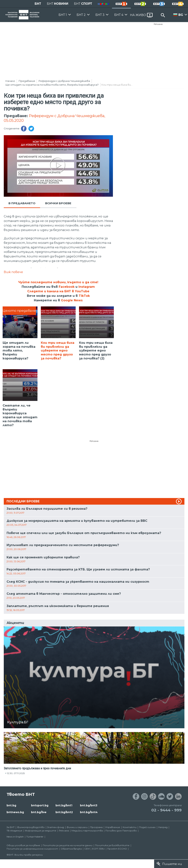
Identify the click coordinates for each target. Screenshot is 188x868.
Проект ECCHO (117, 849)
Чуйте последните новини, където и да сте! (58, 282)
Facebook (67, 287)
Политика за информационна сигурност (32, 849)
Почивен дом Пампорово (121, 831)
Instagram (87, 287)
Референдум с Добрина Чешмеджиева (64, 81)
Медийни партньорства (87, 831)
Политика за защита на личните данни (68, 845)
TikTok (84, 296)
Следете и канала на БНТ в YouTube (58, 291)
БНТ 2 (81, 15)
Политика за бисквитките (112, 845)
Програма (96, 827)
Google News (72, 300)
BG (181, 15)
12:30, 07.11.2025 (16, 773)
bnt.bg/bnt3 (89, 805)
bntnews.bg (15, 812)
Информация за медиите (41, 831)
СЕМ (87, 849)
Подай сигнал (147, 827)
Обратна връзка (71, 849)
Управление (113, 827)
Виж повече (13, 272)
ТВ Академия (14, 831)
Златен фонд (56, 827)
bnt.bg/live (39, 812)
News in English (15, 837)
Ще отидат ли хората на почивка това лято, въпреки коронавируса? (52, 85)
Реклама (158, 24)
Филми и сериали (77, 827)
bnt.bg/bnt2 (64, 812)
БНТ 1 (63, 15)
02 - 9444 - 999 (166, 810)
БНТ (38, 4)
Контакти (130, 827)
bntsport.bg (40, 805)
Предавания (27, 81)
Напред (163, 827)
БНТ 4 (119, 15)
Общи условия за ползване (23, 845)
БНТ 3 (100, 15)
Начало (10, 81)
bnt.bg (11, 805)
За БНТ (11, 827)
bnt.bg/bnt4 (89, 812)
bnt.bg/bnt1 (64, 805)
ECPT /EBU (98, 849)
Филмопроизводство (31, 827)
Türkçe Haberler (35, 837)
